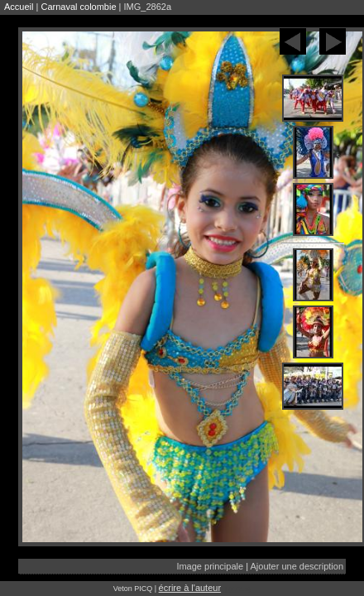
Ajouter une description (297, 566)
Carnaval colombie (78, 7)
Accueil (19, 7)
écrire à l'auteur (190, 588)
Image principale (210, 566)
